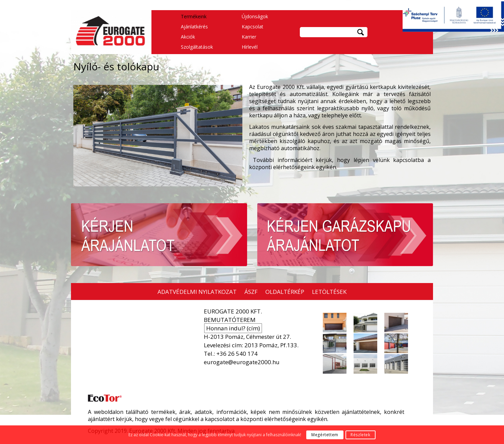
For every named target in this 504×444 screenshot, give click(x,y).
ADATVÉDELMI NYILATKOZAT (197, 292)
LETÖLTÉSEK (329, 292)
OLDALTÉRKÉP (285, 292)
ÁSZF (251, 292)
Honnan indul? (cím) (233, 328)
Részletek (360, 435)
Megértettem (325, 435)
